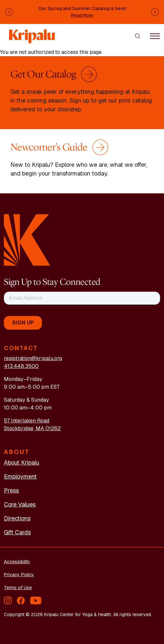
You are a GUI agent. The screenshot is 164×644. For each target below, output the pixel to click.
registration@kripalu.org (33, 358)
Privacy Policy (19, 575)
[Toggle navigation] (155, 36)
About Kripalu (22, 462)
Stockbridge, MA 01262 (32, 428)
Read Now (82, 15)
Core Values (20, 504)
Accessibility (17, 562)
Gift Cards (17, 532)
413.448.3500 (21, 366)
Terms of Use (18, 588)
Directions (17, 518)
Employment (20, 476)
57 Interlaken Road (27, 421)
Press (11, 490)
